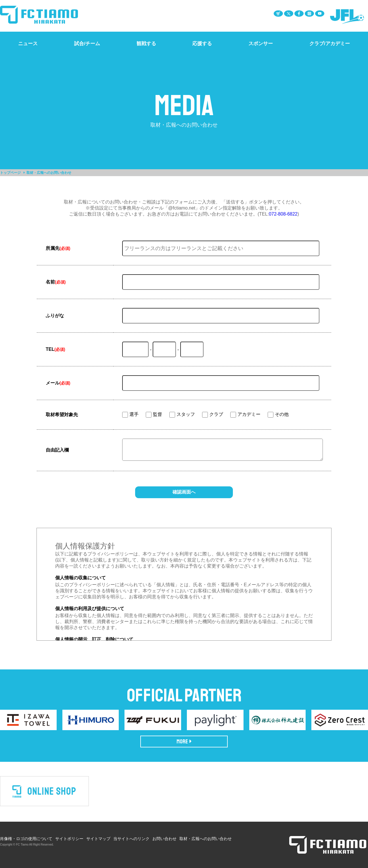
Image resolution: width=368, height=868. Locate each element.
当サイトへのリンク (131, 839)
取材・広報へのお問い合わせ (206, 839)
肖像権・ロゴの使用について (26, 839)
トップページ (10, 173)
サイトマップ (98, 839)
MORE (184, 742)
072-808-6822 (283, 214)
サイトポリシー (69, 839)
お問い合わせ (164, 839)
